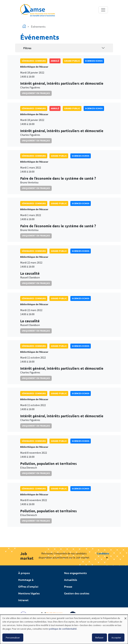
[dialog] (64, 629)
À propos (24, 573)
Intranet (23, 600)
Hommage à (26, 580)
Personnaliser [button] (13, 638)
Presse (68, 586)
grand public (72, 61)
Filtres (27, 48)
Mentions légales (29, 593)
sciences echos (94, 61)
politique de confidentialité (63, 629)
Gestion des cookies (77, 593)
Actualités (71, 580)
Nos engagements (75, 573)
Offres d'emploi (28, 586)
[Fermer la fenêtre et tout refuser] (125, 617)
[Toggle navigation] (103, 10)
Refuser (99, 638)
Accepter (116, 638)
